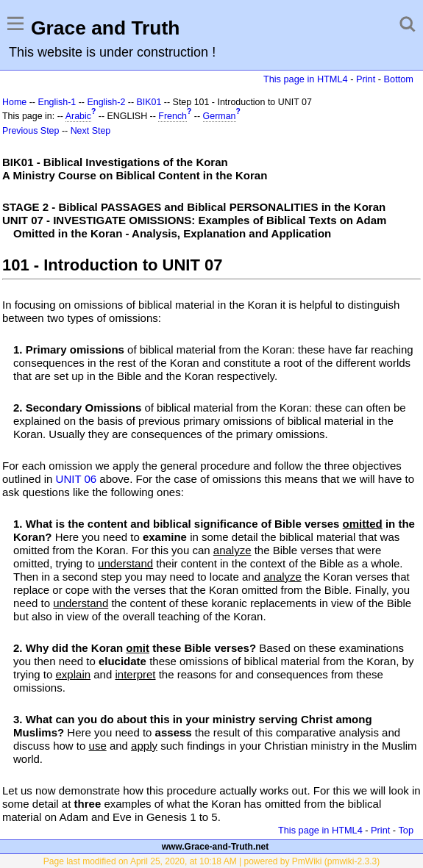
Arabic (78, 116)
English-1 (57, 102)
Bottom (399, 79)
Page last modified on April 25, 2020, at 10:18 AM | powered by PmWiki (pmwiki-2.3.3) (211, 861)
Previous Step (31, 131)
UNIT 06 (77, 479)
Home (14, 102)
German (220, 116)
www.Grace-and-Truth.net (216, 847)
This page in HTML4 (306, 79)
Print (366, 79)
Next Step (91, 131)
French (173, 116)
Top (406, 830)
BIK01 (149, 102)
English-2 (106, 102)
